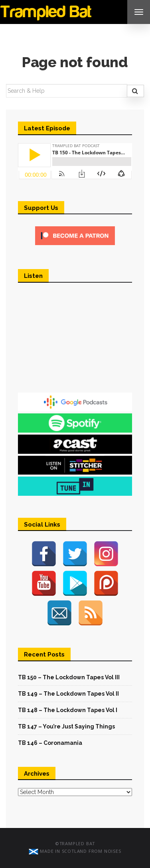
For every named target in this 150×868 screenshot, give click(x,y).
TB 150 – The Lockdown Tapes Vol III (69, 677)
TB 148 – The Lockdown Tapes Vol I (68, 710)
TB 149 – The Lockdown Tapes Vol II (68, 694)
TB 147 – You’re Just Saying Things (66, 726)
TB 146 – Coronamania (50, 743)
